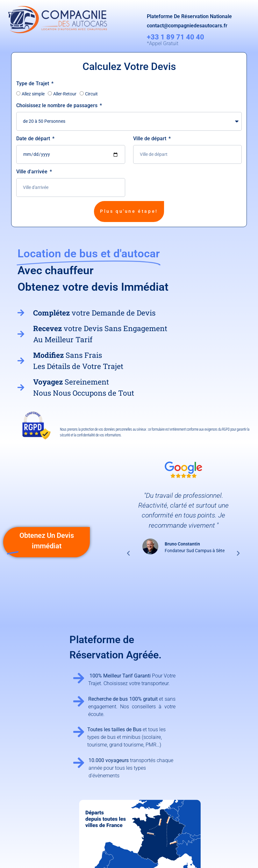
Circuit (91, 94)
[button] (128, 553)
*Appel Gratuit (163, 43)
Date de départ (34, 139)
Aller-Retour (65, 94)
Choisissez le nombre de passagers (57, 105)
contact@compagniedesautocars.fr (187, 26)
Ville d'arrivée (32, 172)
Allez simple (33, 94)
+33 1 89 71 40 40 (176, 37)
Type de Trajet (33, 83)
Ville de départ (150, 139)
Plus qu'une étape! (129, 211)
